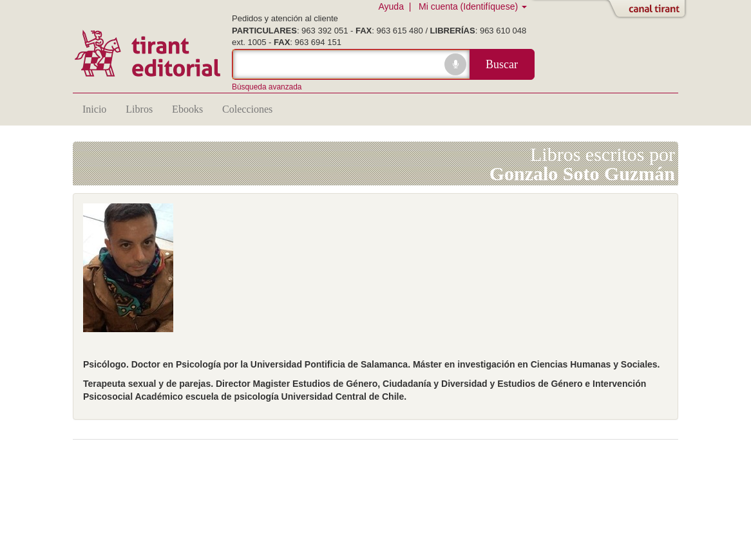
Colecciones (247, 109)
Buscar (502, 64)
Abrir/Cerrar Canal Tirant (649, 10)
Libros (139, 109)
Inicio (94, 109)
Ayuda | (397, 6)
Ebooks (187, 109)
